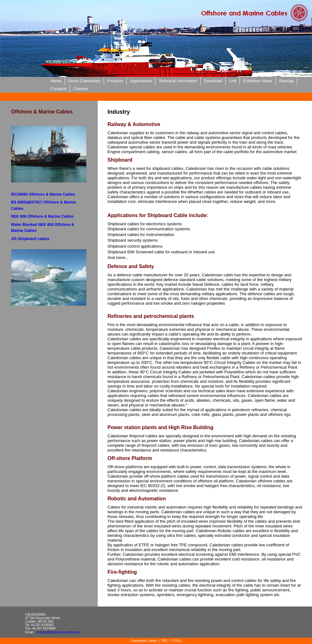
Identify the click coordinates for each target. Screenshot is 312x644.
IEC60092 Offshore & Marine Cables (43, 194)
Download (213, 81)
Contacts (58, 89)
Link (233, 81)
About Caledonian (84, 81)
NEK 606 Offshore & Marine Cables (42, 216)
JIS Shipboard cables (30, 239)
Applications (141, 81)
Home (56, 81)
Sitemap (286, 81)
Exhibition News (258, 81)
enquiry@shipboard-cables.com (58, 632)
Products (115, 81)
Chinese (81, 89)
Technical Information (178, 81)
